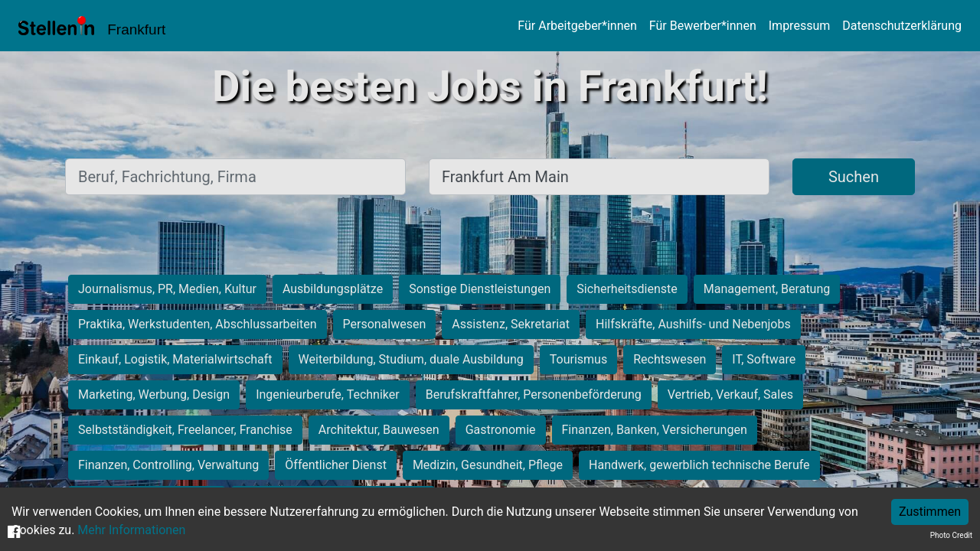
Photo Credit (951, 535)
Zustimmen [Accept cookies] (930, 512)
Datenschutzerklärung (902, 26)
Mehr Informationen (131, 530)
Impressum (800, 26)
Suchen (854, 177)
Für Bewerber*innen (703, 26)
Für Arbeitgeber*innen (577, 26)
